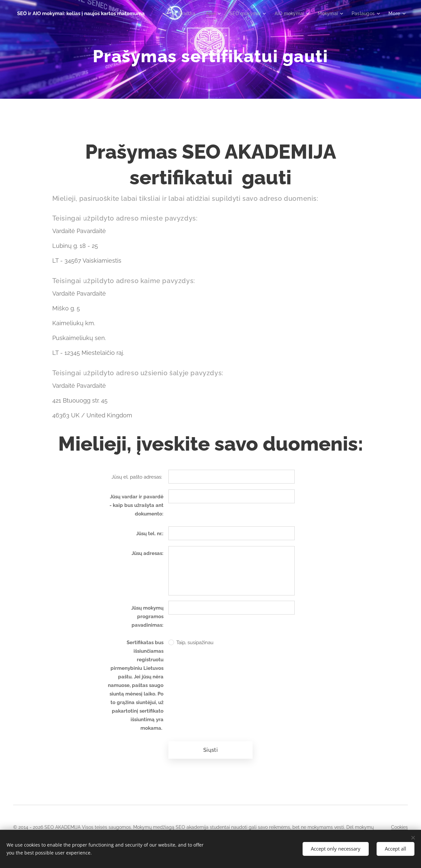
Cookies (399, 827)
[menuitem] (182, 13)
